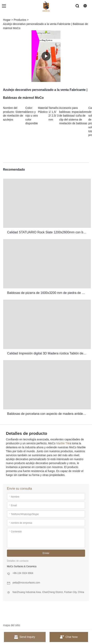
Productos (20, 20)
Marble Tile (63, 443)
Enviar (46, 553)
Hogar (7, 20)
